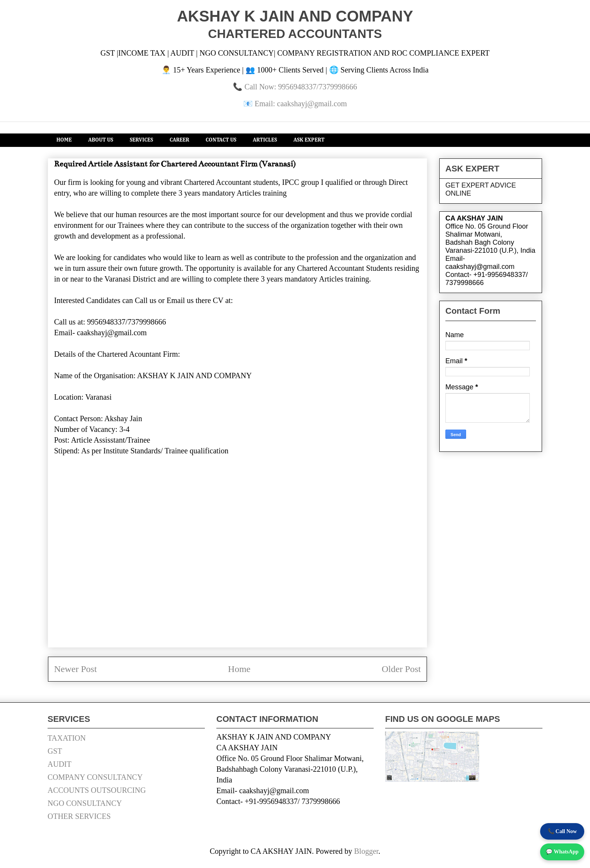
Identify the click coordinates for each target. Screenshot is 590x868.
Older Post (401, 669)
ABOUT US (101, 140)
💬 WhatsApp (562, 852)
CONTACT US (221, 140)
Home (239, 669)
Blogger (366, 851)
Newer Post (75, 669)
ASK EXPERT (309, 140)
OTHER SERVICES (79, 816)
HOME (64, 140)
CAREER (179, 140)
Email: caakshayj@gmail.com (301, 104)
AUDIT (59, 764)
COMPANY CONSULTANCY (95, 777)
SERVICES (141, 140)
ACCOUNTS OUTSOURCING (97, 790)
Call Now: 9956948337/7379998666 (301, 87)
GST (55, 751)
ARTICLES (265, 140)
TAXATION (67, 738)
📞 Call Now (562, 831)
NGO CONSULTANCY (85, 803)
